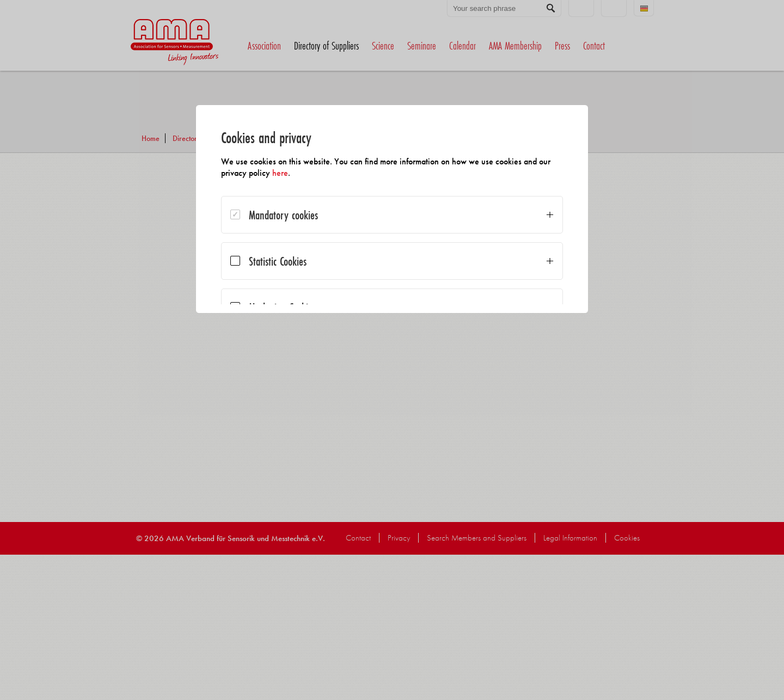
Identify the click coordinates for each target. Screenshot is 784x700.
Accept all (504, 383)
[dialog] (392, 261)
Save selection (280, 360)
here (304, 173)
